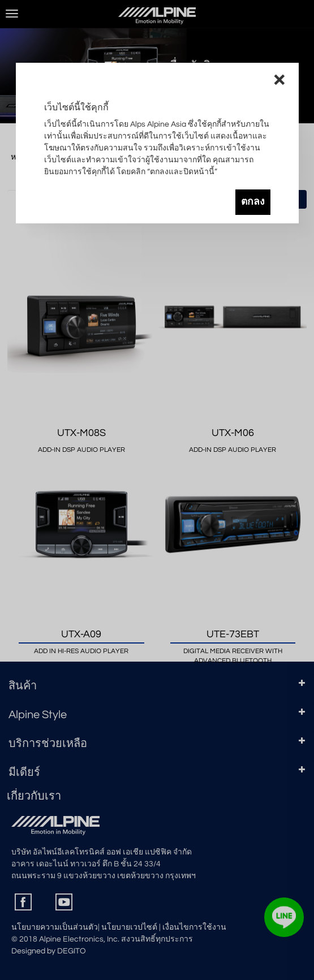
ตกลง (253, 202)
